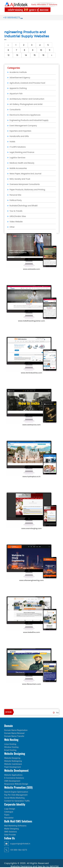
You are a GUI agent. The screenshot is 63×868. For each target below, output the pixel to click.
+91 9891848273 (12, 18)
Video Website (16, 222)
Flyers (7, 815)
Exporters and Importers (20, 131)
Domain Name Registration (16, 730)
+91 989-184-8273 (16, 850)
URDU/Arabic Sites (18, 216)
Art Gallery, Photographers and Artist (26, 104)
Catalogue (9, 812)
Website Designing (12, 758)
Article (8, 712)
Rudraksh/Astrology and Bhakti (24, 206)
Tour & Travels (16, 211)
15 (35, 55)
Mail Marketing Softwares (15, 826)
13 (17, 55)
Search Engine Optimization (16, 792)
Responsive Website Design (16, 784)
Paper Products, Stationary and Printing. (28, 190)
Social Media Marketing (14, 798)
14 (26, 55)
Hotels (12, 142)
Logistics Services (17, 158)
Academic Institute (18, 72)
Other (12, 227)
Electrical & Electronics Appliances (25, 115)
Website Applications (13, 775)
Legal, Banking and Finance (22, 152)
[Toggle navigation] (22, 18)
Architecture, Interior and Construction (27, 99)
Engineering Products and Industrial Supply (29, 120)
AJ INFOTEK (53, 866)
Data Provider (10, 835)
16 (43, 55)
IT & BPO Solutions (18, 147)
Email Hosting (10, 750)
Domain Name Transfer (14, 736)
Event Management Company (23, 126)
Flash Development (13, 767)
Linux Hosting (10, 744)
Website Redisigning (13, 761)
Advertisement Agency (20, 78)
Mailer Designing (12, 829)
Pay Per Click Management (16, 795)
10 (41, 50)
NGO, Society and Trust (20, 179)
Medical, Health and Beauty (22, 163)
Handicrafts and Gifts (19, 136)
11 (50, 50)
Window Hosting (11, 747)
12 (9, 55)
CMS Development (12, 781)
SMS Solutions (11, 832)
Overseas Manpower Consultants (25, 184)
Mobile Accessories (18, 168)
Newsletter (9, 818)
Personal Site (15, 195)
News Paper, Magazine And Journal (25, 174)
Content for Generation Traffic (17, 801)
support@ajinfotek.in (17, 844)
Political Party (16, 200)
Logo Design (10, 809)
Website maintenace (13, 764)
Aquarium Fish (16, 94)
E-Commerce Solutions (14, 778)
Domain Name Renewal (14, 733)
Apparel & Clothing (18, 88)
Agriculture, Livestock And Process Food (27, 83)
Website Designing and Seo (27, 866)
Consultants (15, 110)
